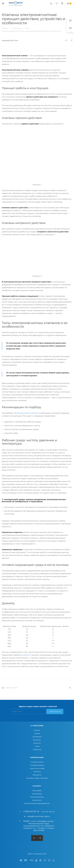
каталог (26, 655)
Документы (37, 775)
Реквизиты (37, 749)
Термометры (37, 794)
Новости (37, 730)
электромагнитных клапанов (26, 413)
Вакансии (37, 740)
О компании (37, 726)
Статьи (37, 746)
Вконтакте (34, 838)
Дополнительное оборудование (37, 803)
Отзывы (37, 733)
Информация (37, 757)
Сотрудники (37, 737)
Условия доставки (37, 765)
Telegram (40, 838)
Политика (37, 772)
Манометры (37, 790)
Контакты (37, 743)
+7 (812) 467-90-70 (31, 812)
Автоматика (37, 800)
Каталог (37, 786)
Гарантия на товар (37, 768)
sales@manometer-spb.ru (39, 816)
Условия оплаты (37, 762)
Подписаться (55, 712)
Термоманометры (37, 797)
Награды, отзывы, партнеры (37, 778)
